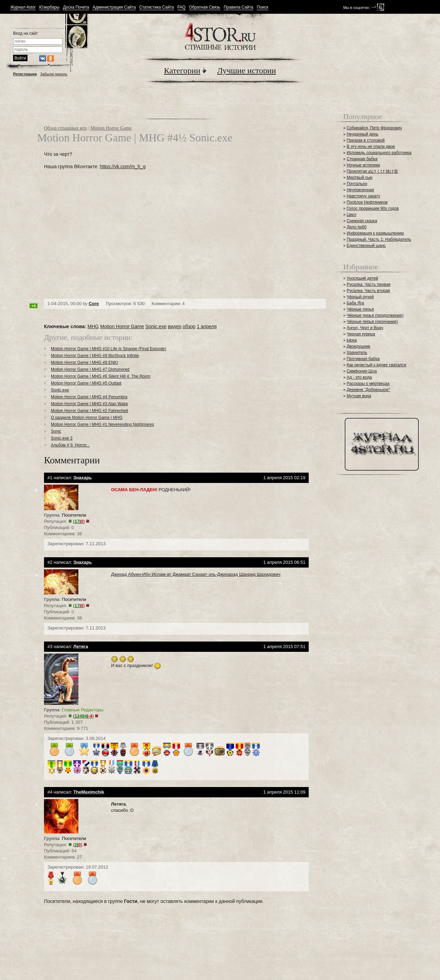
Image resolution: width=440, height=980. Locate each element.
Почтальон (357, 184)
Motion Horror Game (111, 128)
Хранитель (357, 353)
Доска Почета (76, 7)
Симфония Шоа (362, 371)
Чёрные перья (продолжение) (375, 315)
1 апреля (207, 326)
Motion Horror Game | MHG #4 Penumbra (89, 397)
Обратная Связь (205, 7)
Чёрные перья (360, 309)
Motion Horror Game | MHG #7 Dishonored (90, 369)
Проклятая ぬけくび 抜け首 (372, 171)
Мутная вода (359, 396)
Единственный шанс (366, 246)
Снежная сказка (362, 221)
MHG (93, 326)
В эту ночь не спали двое (371, 147)
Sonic (56, 431)
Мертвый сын (359, 177)
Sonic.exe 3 (62, 438)
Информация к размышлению (375, 233)
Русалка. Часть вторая (368, 291)
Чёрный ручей (360, 297)
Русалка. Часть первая (368, 284)
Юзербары (49, 7)
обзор (189, 326)
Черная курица (361, 334)
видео (174, 326)
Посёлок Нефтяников (367, 202)
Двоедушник (358, 346)
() (79, 521)
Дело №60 (356, 227)
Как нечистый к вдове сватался (376, 365)
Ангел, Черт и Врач (365, 328)
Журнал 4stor (23, 7)
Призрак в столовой (365, 140)
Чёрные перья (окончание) (372, 322)
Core (94, 304)
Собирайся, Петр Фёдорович (374, 128)
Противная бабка (363, 359)
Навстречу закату (363, 196)
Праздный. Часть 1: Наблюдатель (379, 239)
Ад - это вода (359, 377)
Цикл (351, 215)
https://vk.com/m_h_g (123, 166)
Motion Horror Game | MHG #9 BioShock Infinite (95, 356)
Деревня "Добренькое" (368, 390)
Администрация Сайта (114, 7)
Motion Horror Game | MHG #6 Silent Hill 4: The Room (101, 376)
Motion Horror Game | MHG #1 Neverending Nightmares (102, 424)
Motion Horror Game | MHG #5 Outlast (86, 383)
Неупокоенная (360, 190)
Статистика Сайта (157, 7)
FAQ (181, 7)
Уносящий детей (362, 278)
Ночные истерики (363, 165)
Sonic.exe (156, 326)
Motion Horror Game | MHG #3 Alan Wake (89, 404)
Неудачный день (362, 134)
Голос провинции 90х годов (373, 208)
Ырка (351, 340)
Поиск (262, 7)
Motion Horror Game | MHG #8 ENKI (84, 363)
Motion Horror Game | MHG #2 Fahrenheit (90, 411)
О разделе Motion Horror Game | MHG (87, 418)
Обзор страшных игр (65, 128)
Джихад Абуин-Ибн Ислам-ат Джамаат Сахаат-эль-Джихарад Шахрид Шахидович (196, 574)
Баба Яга (355, 303)
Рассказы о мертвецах (368, 384)
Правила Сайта (239, 7)
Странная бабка (362, 159)
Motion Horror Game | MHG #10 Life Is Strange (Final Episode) (108, 349)
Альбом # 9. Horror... (70, 445)
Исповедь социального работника (379, 153)
